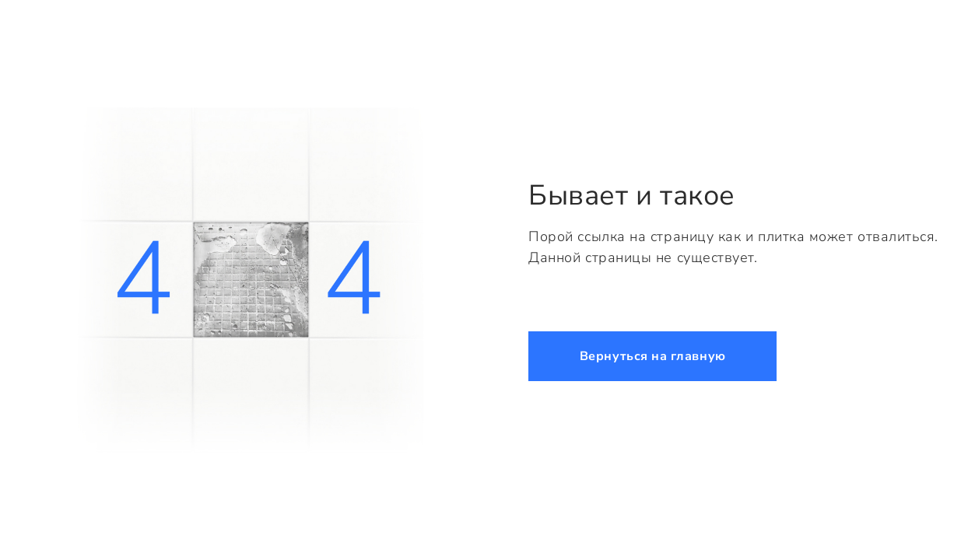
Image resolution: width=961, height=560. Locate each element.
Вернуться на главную (653, 356)
